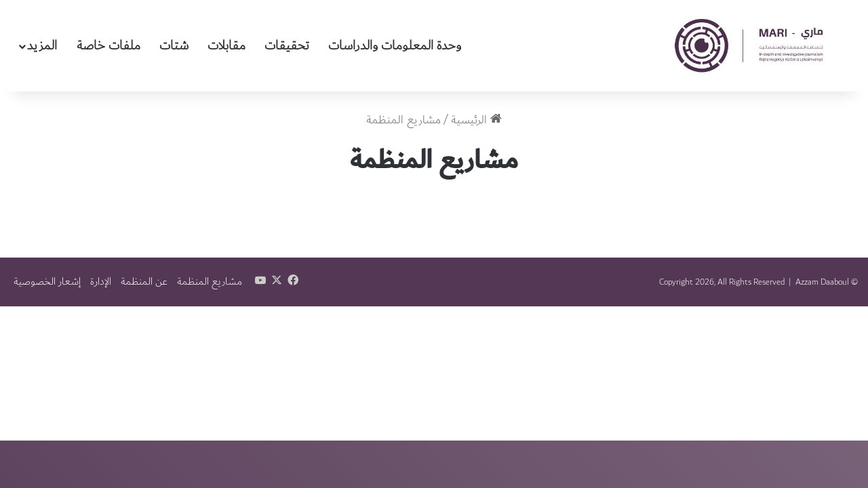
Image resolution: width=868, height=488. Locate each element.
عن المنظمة (144, 282)
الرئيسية (476, 120)
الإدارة (101, 282)
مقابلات (226, 45)
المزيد (42, 45)
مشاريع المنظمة (210, 282)
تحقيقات (287, 45)
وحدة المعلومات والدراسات (395, 45)
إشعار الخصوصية (47, 282)
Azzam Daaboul (822, 282)
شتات (174, 45)
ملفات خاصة (108, 45)
